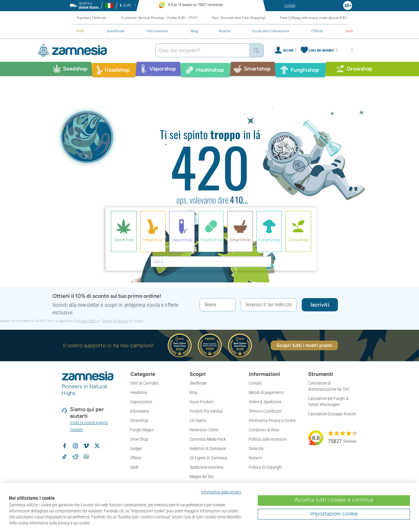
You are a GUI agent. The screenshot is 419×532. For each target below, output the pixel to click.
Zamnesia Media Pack (208, 439)
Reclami (255, 458)
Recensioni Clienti (204, 430)
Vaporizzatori (141, 402)
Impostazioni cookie (334, 514)
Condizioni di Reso (264, 430)
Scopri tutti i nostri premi (304, 345)
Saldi (134, 467)
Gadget (136, 449)
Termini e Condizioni (265, 411)
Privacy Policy (87, 321)
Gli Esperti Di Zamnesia (208, 458)
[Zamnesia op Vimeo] (86, 446)
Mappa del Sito (202, 477)
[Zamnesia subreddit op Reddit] (75, 457)
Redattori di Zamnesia (208, 449)
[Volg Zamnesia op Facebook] (65, 446)
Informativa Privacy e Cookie (272, 420)
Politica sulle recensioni (268, 439)
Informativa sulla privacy (221, 492)
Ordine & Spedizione (265, 402)
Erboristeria (140, 411)
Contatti (255, 383)
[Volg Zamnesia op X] (97, 446)
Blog (193, 392)
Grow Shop (139, 439)
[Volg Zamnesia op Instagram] (75, 446)
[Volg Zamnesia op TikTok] (65, 457)
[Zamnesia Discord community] (86, 457)
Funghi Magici (142, 430)
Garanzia (256, 449)
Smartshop (139, 420)
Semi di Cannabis (145, 383)
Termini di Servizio (115, 321)
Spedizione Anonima (206, 467)
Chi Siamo (198, 420)
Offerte (136, 458)
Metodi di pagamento (266, 392)
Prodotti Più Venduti (206, 411)
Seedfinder (198, 383)
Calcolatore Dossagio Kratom (332, 414)
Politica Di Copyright (265, 467)
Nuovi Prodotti (202, 402)
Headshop (139, 392)
